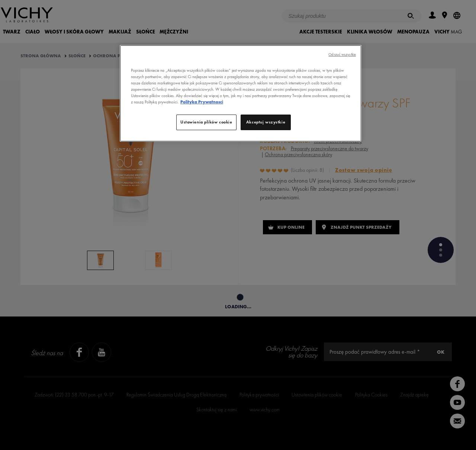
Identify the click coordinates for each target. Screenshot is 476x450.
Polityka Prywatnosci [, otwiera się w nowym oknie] (202, 102)
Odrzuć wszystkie (342, 54)
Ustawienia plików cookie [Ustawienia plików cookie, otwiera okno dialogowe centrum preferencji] (206, 122)
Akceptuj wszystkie (266, 122)
